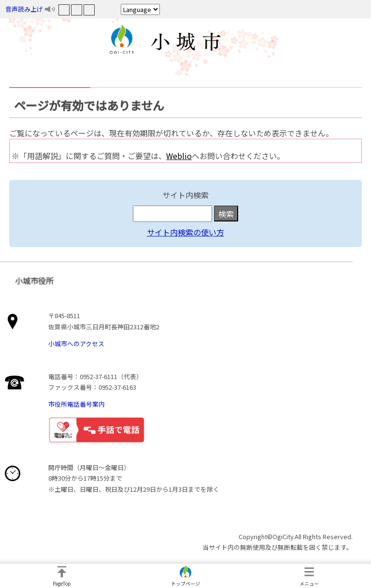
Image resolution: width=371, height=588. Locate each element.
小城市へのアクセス (76, 344)
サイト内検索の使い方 (185, 232)
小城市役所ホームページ (185, 41)
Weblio (179, 156)
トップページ (185, 583)
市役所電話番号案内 (77, 404)
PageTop (62, 583)
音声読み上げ (24, 9)
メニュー (309, 583)
